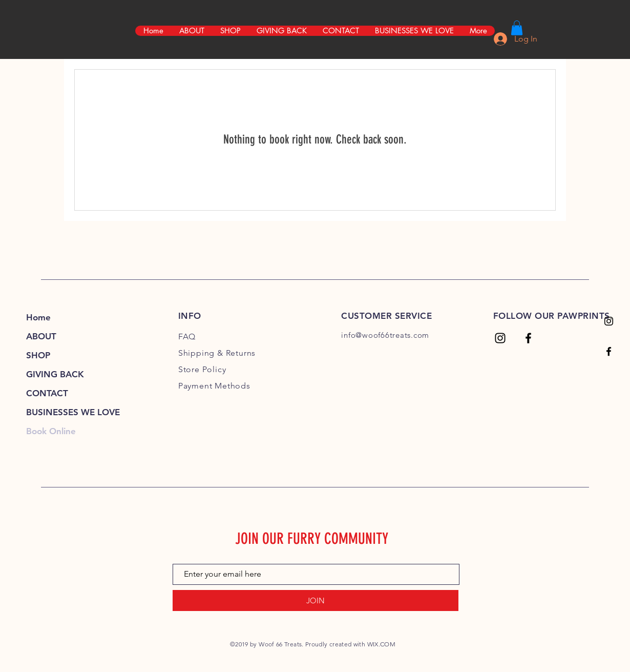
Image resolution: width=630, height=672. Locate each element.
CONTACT (47, 393)
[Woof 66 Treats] (609, 321)
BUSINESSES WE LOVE (73, 412)
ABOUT (41, 336)
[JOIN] (316, 600)
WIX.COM (382, 644)
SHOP (38, 355)
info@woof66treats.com (385, 335)
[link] (517, 28)
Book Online (51, 431)
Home (38, 317)
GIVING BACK (55, 374)
